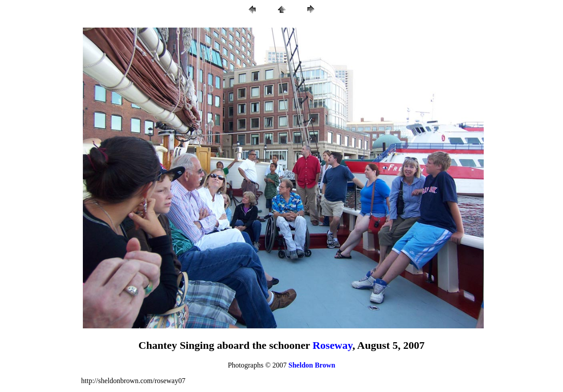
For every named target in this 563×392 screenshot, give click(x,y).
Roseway (332, 345)
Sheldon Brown (312, 365)
